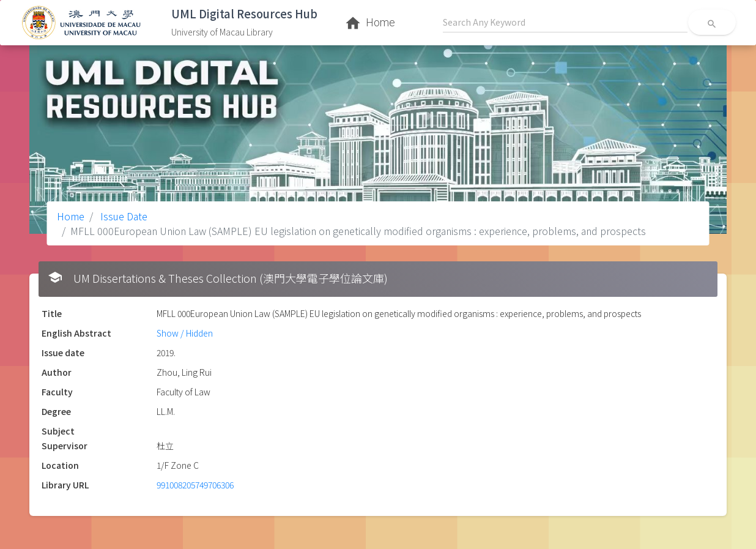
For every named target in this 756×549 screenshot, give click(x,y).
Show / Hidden (185, 333)
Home (71, 216)
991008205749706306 (195, 485)
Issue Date (123, 216)
